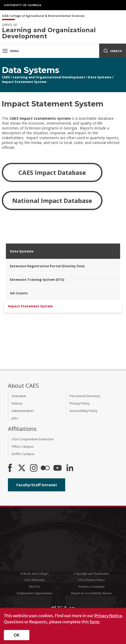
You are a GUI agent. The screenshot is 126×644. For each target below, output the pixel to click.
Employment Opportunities (35, 593)
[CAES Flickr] (45, 468)
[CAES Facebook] (10, 468)
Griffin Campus (23, 454)
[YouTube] (58, 468)
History (17, 403)
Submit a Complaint (91, 587)
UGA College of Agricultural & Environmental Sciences (43, 16)
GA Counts (19, 293)
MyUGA (35, 587)
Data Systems (100, 77)
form (95, 622)
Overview (19, 396)
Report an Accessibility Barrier (91, 593)
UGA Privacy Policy (91, 580)
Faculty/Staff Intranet (37, 485)
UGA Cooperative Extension (33, 439)
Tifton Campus (23, 446)
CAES (6, 77)
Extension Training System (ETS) (37, 280)
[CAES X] (22, 468)
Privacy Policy (79, 403)
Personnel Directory (85, 396)
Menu (11, 51)
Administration (23, 411)
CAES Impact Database (52, 172)
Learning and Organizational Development (49, 77)
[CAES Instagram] (34, 468)
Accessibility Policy (83, 411)
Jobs (15, 418)
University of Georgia (23, 5)
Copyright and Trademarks (91, 574)
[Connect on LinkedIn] (70, 468)
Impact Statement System (24, 82)
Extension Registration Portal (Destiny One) (47, 266)
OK (17, 635)
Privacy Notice (108, 616)
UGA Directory (35, 580)
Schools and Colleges (35, 574)
